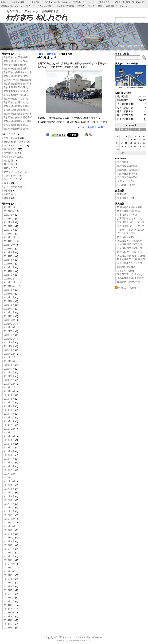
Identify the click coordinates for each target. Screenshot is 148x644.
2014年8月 (9, 620)
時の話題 (8, 161)
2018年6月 (9, 451)
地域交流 (8, 194)
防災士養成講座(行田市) (16, 87)
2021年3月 (9, 350)
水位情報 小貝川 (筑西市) (130, 252)
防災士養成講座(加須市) (16, 91)
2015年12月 (10, 564)
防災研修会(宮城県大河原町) (18, 121)
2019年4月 (9, 414)
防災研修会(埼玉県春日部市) (18, 114)
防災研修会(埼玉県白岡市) (17, 61)
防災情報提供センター (128, 237)
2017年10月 (10, 481)
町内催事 (51, 54)
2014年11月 (10, 609)
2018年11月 (10, 433)
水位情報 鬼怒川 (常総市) (130, 244)
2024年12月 (10, 237)
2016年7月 (9, 538)
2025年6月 (9, 222)
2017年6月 (9, 496)
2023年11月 (10, 282)
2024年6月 (9, 260)
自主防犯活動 (11, 153)
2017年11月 (10, 478)
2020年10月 (10, 361)
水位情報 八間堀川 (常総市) (131, 256)
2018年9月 (9, 440)
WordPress (74, 641)
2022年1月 (9, 335)
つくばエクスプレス (127, 198)
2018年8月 (9, 444)
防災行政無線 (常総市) (128, 211)
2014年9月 (9, 617)
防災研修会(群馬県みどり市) (18, 72)
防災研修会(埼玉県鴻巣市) (17, 57)
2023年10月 (10, 286)
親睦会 (7, 183)
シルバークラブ (12, 179)
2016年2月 (9, 556)
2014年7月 (9, 624)
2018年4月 (9, 459)
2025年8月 (9, 215)
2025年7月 (9, 219)
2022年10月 (10, 327)
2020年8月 (9, 365)
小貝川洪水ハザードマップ (131, 226)
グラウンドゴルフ (13, 172)
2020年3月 (9, 372)
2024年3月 (9, 267)
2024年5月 (9, 264)
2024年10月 (10, 245)
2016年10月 (10, 526)
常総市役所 (123, 162)
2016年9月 (9, 530)
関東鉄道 (122, 194)
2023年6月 (9, 301)
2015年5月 (9, 590)
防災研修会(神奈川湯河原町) (18, 117)
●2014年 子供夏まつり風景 (92, 127)
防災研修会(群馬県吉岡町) (17, 129)
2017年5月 (9, 500)
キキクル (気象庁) (126, 271)
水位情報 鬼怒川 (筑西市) (130, 248)
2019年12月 (10, 384)
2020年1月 (9, 380)
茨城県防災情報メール (128, 267)
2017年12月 (10, 474)
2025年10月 (10, 211)
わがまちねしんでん (72, 637)
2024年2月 (9, 271)
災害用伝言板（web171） (130, 218)
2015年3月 (9, 598)
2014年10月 (10, 613)
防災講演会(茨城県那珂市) (17, 110)
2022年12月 (10, 320)
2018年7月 (9, 448)
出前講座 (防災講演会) (15, 142)
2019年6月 (9, 406)
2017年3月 (9, 508)
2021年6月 (9, 346)
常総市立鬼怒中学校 (127, 177)
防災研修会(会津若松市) (16, 102)
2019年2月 (9, 421)
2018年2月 (9, 466)
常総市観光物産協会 (127, 166)
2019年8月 (9, 399)
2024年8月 (9, 252)
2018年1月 (9, 470)
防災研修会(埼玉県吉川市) (17, 69)
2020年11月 (10, 357)
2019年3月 (9, 417)
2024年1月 (9, 275)
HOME (41, 54)
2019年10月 (10, 391)
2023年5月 (9, 305)
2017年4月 (9, 504)
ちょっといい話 (12, 157)
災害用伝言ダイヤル (127, 215)
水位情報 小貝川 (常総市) (130, 241)
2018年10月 (10, 436)
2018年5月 (9, 455)
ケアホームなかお (126, 181)
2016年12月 (10, 519)
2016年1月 (9, 560)
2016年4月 (9, 549)
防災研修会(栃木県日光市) (17, 76)
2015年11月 (10, 568)
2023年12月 (10, 279)
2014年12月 (10, 605)
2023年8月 (9, 294)
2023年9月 (9, 290)
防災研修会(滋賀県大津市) (17, 125)
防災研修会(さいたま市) (16, 99)
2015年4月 (9, 594)
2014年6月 (9, 628)
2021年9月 (9, 342)
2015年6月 (9, 586)
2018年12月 (10, 429)
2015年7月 (9, 583)
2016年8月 (9, 534)
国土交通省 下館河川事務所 (131, 259)
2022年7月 (9, 331)
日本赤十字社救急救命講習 (17, 80)
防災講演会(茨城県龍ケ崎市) (18, 84)
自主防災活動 (11, 149)
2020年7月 (9, 369)
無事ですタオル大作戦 (15, 65)
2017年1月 (9, 515)
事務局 (7, 198)
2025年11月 (10, 207)
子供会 (7, 191)
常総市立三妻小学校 (127, 174)
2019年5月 (9, 410)
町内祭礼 (8, 168)
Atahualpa (87, 641)
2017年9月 (9, 485)
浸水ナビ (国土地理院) (128, 282)
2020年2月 (9, 376)
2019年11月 (10, 387)
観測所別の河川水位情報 (130, 207)
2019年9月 (9, 395)
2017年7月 (9, 493)
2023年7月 (9, 297)
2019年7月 (9, 402)
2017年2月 (9, 511)
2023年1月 (9, 316)
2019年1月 (9, 425)
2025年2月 (9, 230)
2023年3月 (9, 309)
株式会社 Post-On (126, 185)
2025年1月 (9, 234)
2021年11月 (10, 339)
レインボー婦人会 (13, 187)
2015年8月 (9, 579)
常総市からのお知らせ (130, 288)
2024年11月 (10, 241)
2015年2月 (9, 601)
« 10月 (122, 153)
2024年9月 (9, 249)
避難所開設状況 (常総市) (130, 274)
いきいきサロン (12, 176)
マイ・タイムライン (14, 146)
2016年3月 (9, 553)
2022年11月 (10, 324)
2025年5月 (9, 226)
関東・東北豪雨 (12, 138)
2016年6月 (9, 541)
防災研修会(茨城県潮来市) (17, 106)
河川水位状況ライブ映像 (130, 263)
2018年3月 (9, 463)
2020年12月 (10, 354)
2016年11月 (10, 523)
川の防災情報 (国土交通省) (131, 278)
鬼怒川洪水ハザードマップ (131, 222)
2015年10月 (10, 571)
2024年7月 (9, 256)
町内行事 (8, 164)
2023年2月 (9, 312)
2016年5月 (9, 545)
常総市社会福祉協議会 (128, 170)
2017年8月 (9, 489)
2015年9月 (9, 575)
